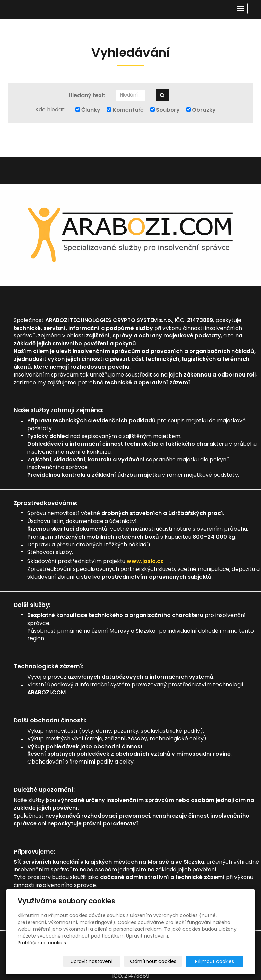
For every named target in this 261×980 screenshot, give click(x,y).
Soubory (165, 110)
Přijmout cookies (217, 961)
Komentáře (125, 110)
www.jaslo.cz (149, 561)
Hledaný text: (87, 95)
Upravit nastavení (105, 961)
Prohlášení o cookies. (42, 943)
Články (88, 110)
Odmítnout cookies (163, 961)
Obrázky (201, 110)
